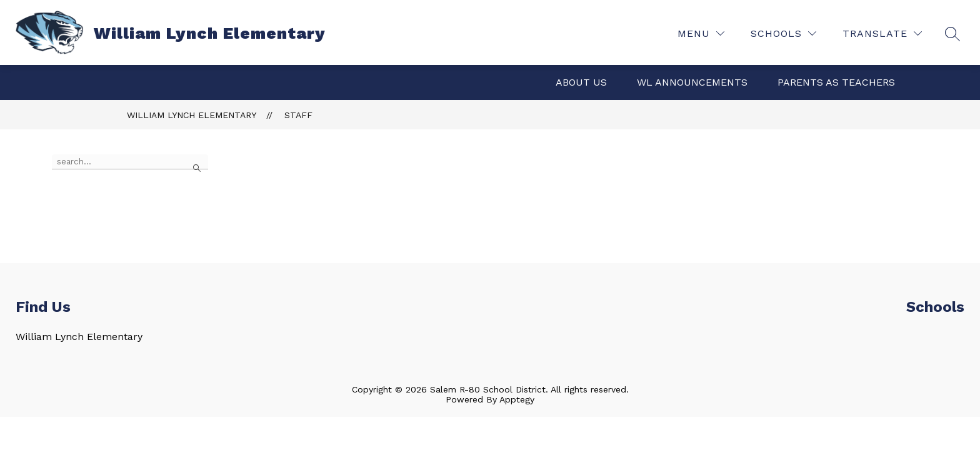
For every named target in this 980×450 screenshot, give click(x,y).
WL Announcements (692, 82)
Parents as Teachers (836, 82)
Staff (298, 115)
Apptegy (517, 399)
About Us (581, 82)
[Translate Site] (882, 33)
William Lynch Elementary (192, 115)
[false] (130, 162)
